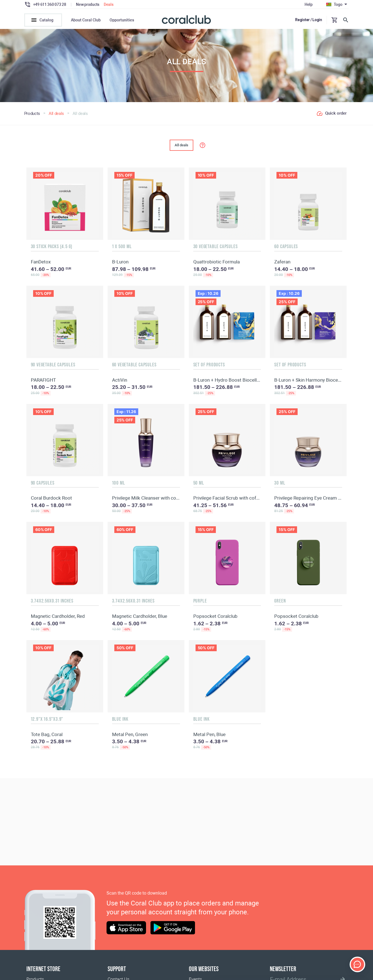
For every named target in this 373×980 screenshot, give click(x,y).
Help (309, 4)
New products (88, 4)
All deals (181, 148)
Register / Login (309, 20)
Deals (109, 4)
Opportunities (122, 20)
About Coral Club (86, 20)
